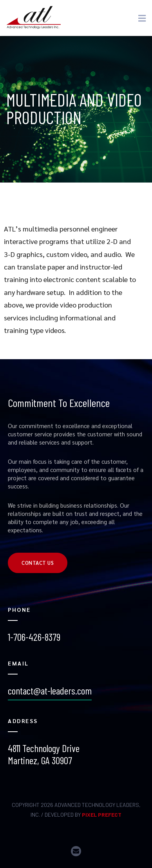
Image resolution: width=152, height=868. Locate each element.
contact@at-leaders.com (50, 690)
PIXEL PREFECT (102, 815)
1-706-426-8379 (34, 637)
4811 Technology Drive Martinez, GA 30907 (44, 754)
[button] (38, 563)
